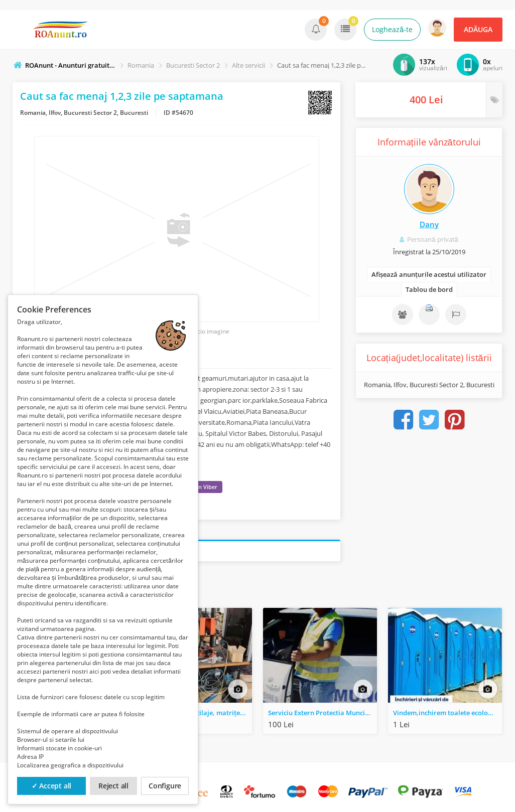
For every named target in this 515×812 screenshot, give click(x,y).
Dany (429, 224)
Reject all (113, 786)
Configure (165, 786)
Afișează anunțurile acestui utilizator (429, 274)
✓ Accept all (52, 786)
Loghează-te (392, 29)
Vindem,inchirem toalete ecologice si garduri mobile (447, 713)
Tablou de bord (429, 289)
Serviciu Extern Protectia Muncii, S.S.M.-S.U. (323, 713)
